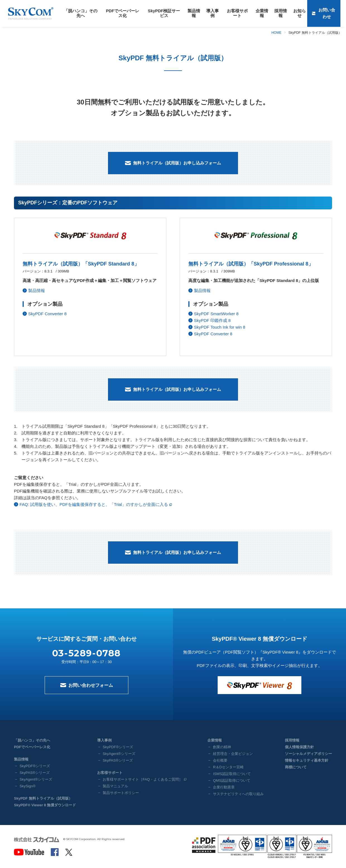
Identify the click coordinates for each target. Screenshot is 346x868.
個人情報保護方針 (299, 747)
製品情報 (187, 13)
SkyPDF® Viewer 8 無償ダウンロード (45, 805)
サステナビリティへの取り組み (238, 794)
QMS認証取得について (232, 780)
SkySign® (27, 786)
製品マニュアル (115, 786)
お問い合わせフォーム (91, 685)
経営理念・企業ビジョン (233, 754)
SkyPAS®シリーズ (35, 773)
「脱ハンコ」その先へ (80, 13)
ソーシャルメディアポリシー (308, 754)
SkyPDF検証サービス (158, 13)
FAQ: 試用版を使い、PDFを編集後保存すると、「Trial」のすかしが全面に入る (94, 504)
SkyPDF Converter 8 (47, 314)
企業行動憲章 (224, 787)
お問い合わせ (327, 13)
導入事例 (205, 13)
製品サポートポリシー (121, 793)
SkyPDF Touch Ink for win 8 (220, 327)
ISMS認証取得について (232, 774)
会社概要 (220, 760)
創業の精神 (222, 747)
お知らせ (287, 13)
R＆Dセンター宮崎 (228, 767)
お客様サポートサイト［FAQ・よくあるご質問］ (143, 779)
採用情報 (269, 13)
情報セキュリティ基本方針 (307, 760)
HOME (277, 33)
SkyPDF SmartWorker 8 (216, 314)
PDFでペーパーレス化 (119, 13)
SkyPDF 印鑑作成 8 (212, 320)
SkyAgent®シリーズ (36, 779)
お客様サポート (228, 13)
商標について (296, 767)
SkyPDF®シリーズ (35, 766)
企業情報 (251, 13)
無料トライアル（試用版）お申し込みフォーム (177, 163)
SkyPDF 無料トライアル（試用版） (43, 798)
